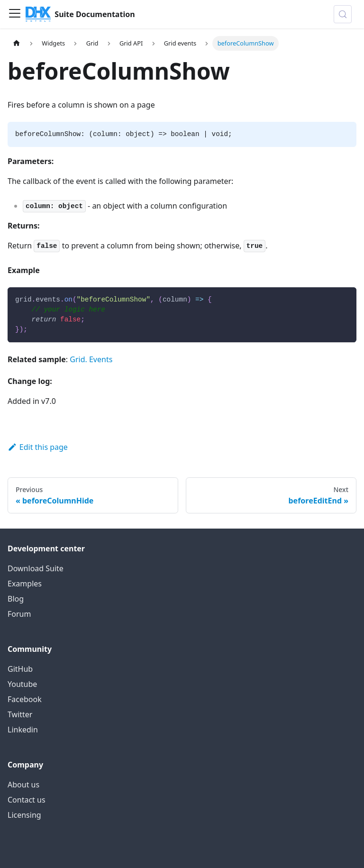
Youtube (22, 684)
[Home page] (17, 43)
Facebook (25, 699)
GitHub (20, 669)
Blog (16, 599)
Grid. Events (91, 359)
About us (23, 785)
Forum (19, 614)
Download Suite (36, 568)
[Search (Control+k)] (343, 14)
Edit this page (38, 447)
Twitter (20, 714)
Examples (25, 584)
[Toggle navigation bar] (15, 14)
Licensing (24, 815)
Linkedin (23, 730)
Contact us (27, 800)
